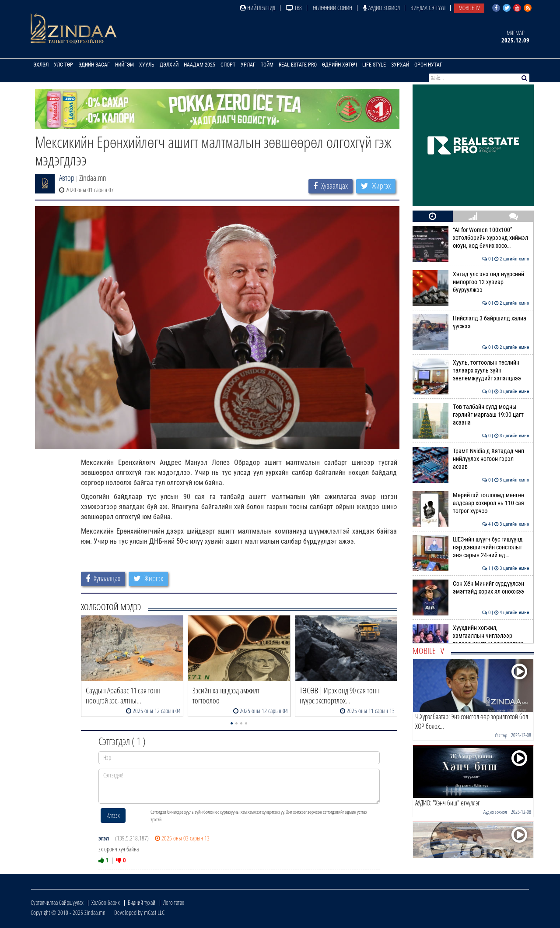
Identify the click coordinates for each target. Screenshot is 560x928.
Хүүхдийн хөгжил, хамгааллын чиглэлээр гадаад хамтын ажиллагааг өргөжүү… (471, 640)
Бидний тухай (142, 902)
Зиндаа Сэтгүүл (428, 8)
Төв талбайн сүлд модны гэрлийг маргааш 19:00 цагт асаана (471, 415)
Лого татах (174, 902)
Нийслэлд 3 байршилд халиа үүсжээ (471, 322)
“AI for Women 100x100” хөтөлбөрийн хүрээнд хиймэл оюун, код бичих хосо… (471, 238)
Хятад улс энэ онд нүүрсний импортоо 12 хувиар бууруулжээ (471, 282)
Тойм (267, 65)
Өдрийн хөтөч (339, 65)
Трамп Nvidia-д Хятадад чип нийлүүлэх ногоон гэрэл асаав (471, 459)
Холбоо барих (106, 902)
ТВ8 (294, 8)
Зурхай (400, 65)
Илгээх (113, 815)
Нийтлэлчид (257, 8)
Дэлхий (169, 65)
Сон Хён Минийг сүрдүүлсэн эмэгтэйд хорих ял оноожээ (471, 587)
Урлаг (248, 65)
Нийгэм (124, 65)
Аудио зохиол (381, 8)
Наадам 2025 (199, 65)
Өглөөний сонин (332, 8)
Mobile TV (469, 8)
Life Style (374, 65)
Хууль (147, 65)
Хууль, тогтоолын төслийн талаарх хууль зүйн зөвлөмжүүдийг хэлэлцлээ (471, 371)
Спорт (228, 65)
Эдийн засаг (94, 65)
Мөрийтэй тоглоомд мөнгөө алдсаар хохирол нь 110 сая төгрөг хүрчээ (471, 503)
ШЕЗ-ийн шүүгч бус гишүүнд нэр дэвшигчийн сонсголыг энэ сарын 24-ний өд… (471, 547)
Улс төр (63, 65)
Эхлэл (41, 65)
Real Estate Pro (298, 65)
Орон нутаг (428, 65)
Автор (67, 178)
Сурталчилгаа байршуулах (57, 902)
